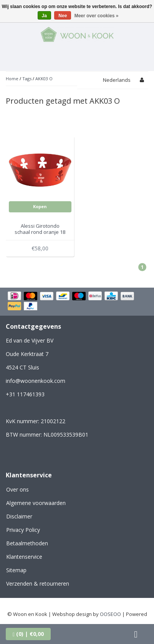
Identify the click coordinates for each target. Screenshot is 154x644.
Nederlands (117, 80)
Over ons (17, 489)
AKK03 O (44, 79)
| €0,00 (28, 634)
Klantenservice (24, 557)
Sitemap (16, 570)
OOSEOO (110, 614)
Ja (44, 16)
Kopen (40, 206)
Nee (63, 16)
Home (12, 79)
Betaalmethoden (27, 543)
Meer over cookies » (97, 16)
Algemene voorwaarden (36, 503)
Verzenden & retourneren (38, 584)
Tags (27, 79)
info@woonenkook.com (36, 381)
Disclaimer (19, 516)
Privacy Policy (23, 530)
